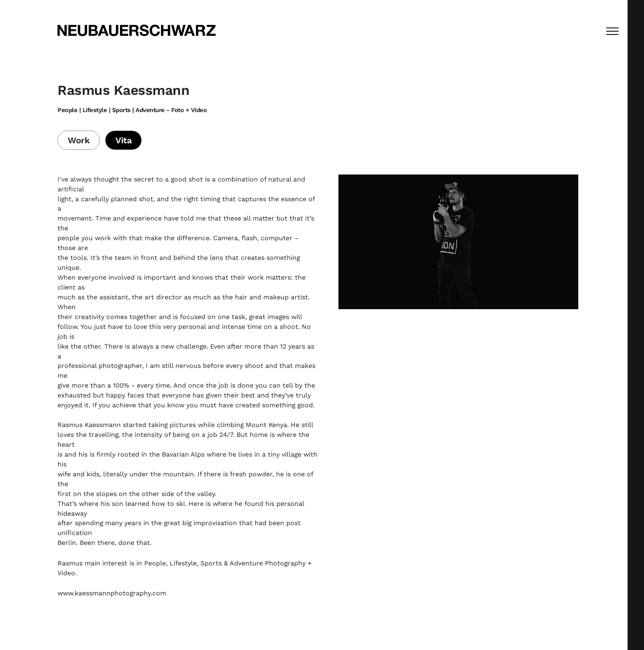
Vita (123, 140)
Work (79, 140)
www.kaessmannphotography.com (112, 593)
